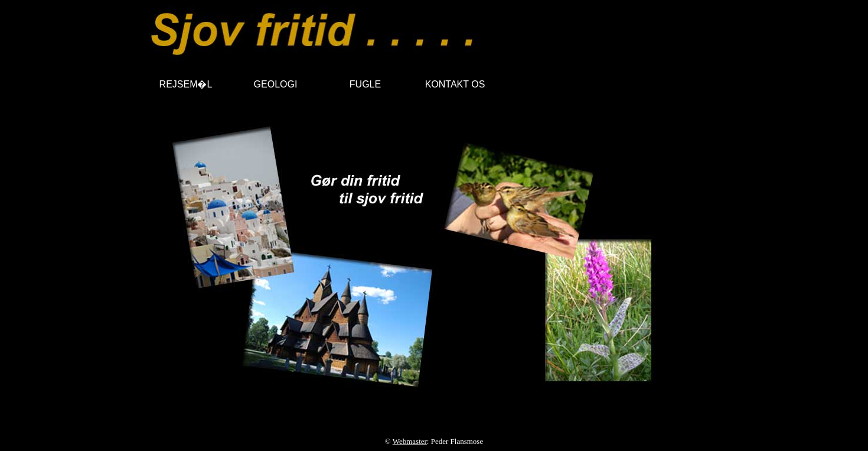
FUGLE (365, 84)
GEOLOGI (276, 84)
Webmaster (410, 441)
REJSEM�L (186, 84)
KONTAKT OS (455, 84)
